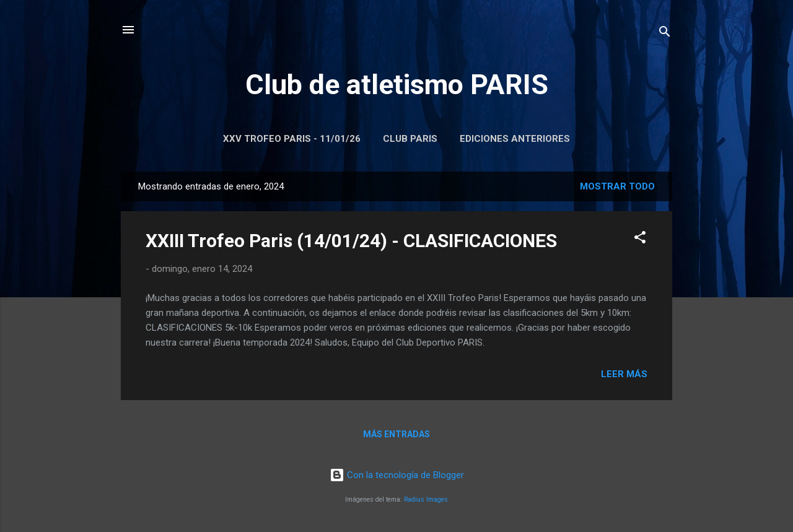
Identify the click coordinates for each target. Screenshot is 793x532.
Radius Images (426, 499)
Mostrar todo (617, 186)
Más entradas (396, 434)
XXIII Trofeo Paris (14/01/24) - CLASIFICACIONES (351, 241)
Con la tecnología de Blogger (397, 475)
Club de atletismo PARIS (397, 85)
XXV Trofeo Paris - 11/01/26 (292, 139)
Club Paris (410, 139)
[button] (640, 239)
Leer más (624, 374)
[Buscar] (665, 34)
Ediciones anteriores (515, 139)
